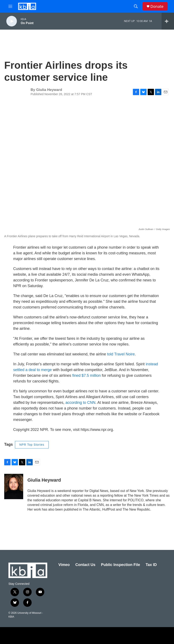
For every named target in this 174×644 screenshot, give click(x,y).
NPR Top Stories (32, 445)
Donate (157, 6)
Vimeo (64, 565)
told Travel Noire (121, 354)
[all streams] (168, 21)
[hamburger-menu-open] (10, 6)
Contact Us (85, 565)
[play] (12, 21)
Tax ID (151, 565)
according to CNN (80, 403)
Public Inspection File (121, 565)
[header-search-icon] (136, 6)
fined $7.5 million (87, 375)
